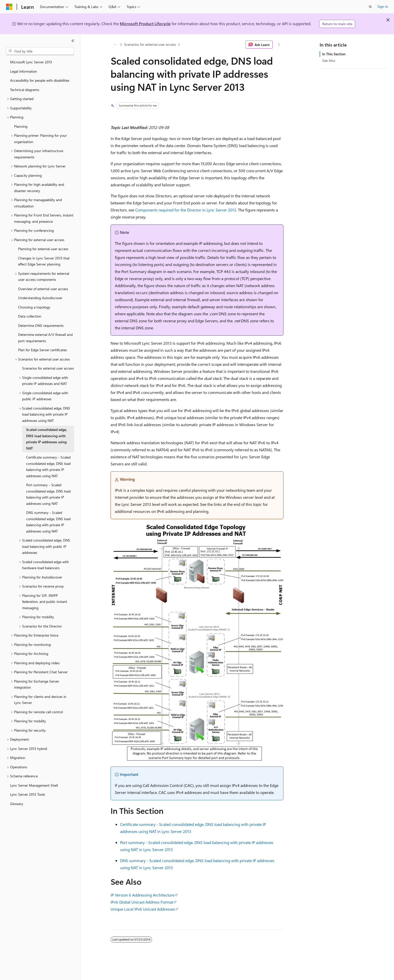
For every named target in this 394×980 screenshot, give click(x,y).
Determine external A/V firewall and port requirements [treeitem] (45, 338)
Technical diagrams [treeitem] (25, 90)
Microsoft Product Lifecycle (145, 24)
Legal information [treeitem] (23, 71)
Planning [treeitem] (21, 126)
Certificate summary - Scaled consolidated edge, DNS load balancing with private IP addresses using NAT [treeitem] (48, 466)
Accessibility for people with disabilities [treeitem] (40, 80)
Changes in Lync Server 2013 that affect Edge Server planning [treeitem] (44, 261)
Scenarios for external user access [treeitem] (48, 368)
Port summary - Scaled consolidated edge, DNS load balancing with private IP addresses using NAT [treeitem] (48, 494)
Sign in (383, 6)
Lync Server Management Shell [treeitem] (34, 785)
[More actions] (279, 44)
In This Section (334, 54)
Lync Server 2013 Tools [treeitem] (28, 794)
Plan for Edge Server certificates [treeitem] (42, 350)
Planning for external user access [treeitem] (43, 249)
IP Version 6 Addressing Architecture (142, 895)
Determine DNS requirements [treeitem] (41, 325)
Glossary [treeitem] (17, 804)
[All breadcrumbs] (115, 44)
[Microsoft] (9, 7)
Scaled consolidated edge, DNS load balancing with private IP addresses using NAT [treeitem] (46, 439)
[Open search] (370, 7)
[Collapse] (73, 41)
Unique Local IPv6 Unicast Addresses (143, 909)
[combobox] (40, 51)
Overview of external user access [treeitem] (43, 289)
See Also (329, 60)
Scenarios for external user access (150, 44)
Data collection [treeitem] (30, 316)
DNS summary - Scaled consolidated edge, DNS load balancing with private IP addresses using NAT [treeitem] (48, 522)
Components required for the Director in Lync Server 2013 (186, 210)
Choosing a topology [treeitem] (34, 307)
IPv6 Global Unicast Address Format (142, 902)
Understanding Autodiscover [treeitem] (40, 298)
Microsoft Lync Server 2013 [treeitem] (31, 62)
